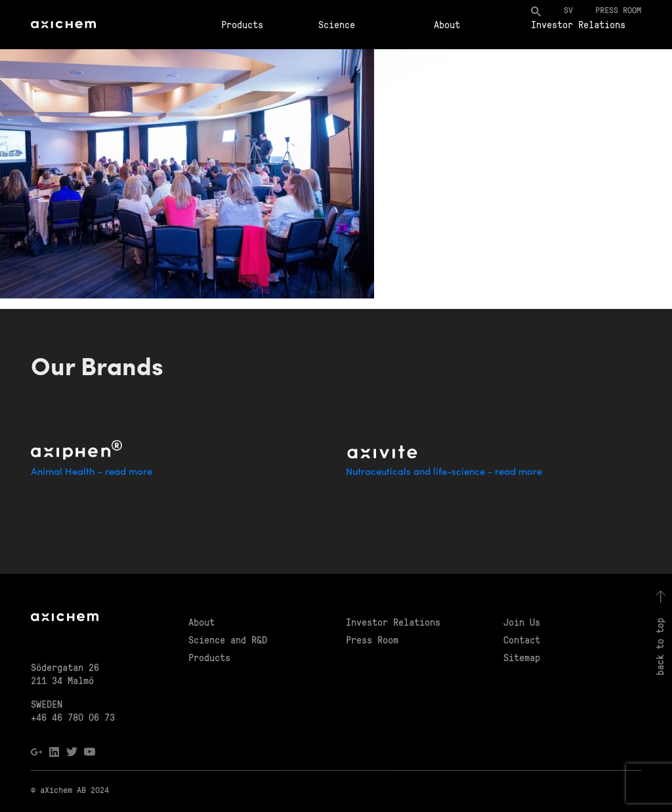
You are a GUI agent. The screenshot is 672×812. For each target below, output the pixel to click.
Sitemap (522, 657)
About (447, 24)
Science (337, 24)
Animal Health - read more (92, 473)
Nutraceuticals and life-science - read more (444, 473)
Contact (522, 639)
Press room (618, 10)
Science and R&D (228, 639)
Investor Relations (578, 24)
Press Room (372, 639)
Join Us (522, 622)
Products (242, 24)
